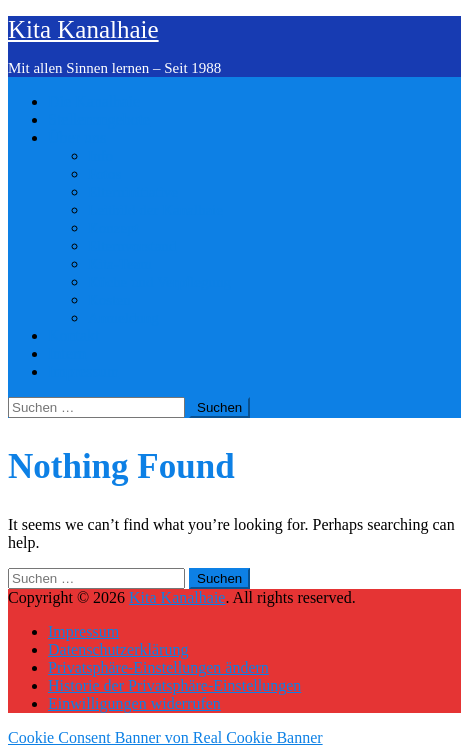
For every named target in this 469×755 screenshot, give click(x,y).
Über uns (77, 137)
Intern (67, 353)
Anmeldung (123, 318)
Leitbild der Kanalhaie (155, 210)
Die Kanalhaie (94, 101)
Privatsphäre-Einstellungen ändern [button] (158, 667)
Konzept (113, 228)
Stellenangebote (99, 119)
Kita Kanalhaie (83, 29)
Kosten (109, 300)
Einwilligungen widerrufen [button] (134, 703)
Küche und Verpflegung (159, 282)
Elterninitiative (133, 192)
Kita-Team (120, 264)
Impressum (83, 371)
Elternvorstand (132, 246)
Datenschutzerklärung (118, 649)
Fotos (104, 174)
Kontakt (74, 335)
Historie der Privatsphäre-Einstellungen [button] (174, 685)
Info (100, 156)
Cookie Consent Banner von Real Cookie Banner (165, 737)
